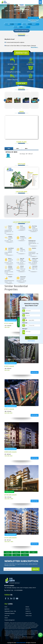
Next (38, 100)
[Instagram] (14, 597)
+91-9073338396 (18, 590)
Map (16, 555)
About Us (28, 609)
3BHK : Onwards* (31, 24)
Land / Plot (7, 616)
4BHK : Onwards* (22, 27)
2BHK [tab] (9, 148)
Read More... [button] (35, 47)
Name (24, 308)
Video (33, 552)
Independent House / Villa (10, 611)
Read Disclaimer (31, 341)
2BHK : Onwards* (13, 24)
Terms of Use (29, 616)
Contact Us (28, 611)
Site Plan (8, 555)
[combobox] (27, 320)
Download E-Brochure (21, 31)
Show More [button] (21, 83)
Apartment (7, 609)
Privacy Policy (28, 613)
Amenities (16, 552)
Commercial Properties (10, 613)
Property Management (10, 620)
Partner (6, 618)
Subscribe (35, 569)
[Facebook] (6, 597)
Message (25, 329)
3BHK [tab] (17, 148)
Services (27, 607)
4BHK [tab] (26, 148)
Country (24, 318)
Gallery (25, 552)
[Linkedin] (11, 597)
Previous (5, 100)
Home (6, 607)
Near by (25, 555)
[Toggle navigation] (40, 2)
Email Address (26, 313)
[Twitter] (8, 597)
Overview (8, 552)
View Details (35, 372)
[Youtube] (17, 597)
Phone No (25, 323)
